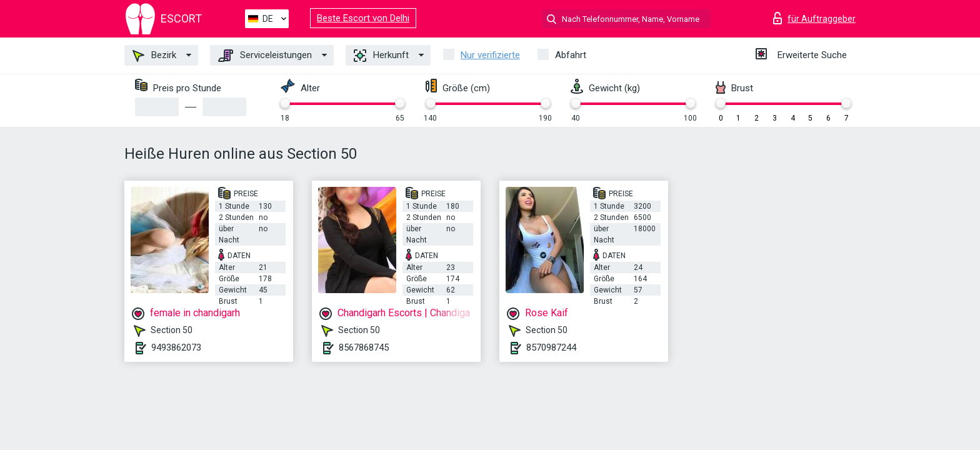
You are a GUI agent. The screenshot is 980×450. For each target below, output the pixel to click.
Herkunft (381, 56)
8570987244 (551, 347)
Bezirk (154, 56)
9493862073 (176, 347)
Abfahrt (571, 55)
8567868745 (364, 347)
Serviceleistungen (265, 56)
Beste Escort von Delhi (363, 18)
